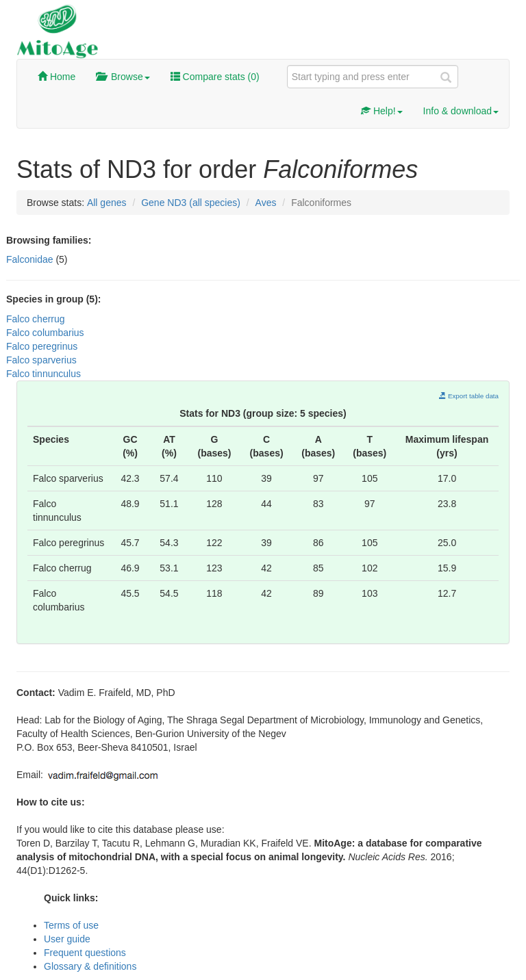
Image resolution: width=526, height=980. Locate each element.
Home (57, 77)
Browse (123, 77)
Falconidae (31, 259)
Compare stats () (215, 77)
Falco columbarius (45, 333)
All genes (107, 203)
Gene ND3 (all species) (191, 203)
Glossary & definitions (90, 966)
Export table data (469, 396)
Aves (266, 203)
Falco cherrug (36, 319)
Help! (382, 111)
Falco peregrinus (42, 346)
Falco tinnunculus (43, 374)
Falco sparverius (41, 360)
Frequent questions (85, 953)
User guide (67, 939)
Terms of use (71, 925)
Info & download (461, 111)
